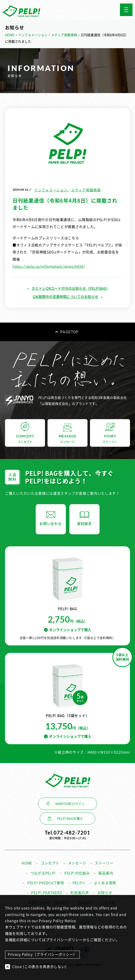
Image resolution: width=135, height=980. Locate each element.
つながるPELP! (43, 873)
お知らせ (105, 893)
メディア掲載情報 (86, 190)
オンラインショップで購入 (68, 630)
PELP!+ (79, 883)
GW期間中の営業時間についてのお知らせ (65, 297)
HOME (27, 863)
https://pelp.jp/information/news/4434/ (49, 266)
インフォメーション (51, 190)
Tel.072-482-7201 (67, 833)
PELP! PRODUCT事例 (46, 883)
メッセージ (77, 863)
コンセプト (50, 863)
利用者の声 (80, 893)
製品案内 (106, 873)
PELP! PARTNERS (47, 893)
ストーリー (104, 863)
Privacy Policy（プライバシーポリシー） (42, 954)
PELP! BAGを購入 (70, 819)
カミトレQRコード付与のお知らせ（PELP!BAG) (70, 288)
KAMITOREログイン (70, 804)
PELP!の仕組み (77, 873)
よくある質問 (105, 883)
